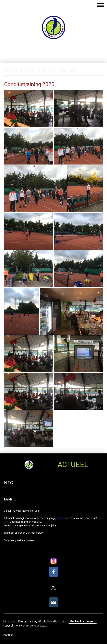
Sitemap (61, 621)
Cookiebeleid (47, 621)
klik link (61, 518)
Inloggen (8, 635)
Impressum (10, 621)
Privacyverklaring (28, 621)
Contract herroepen (83, 621)
